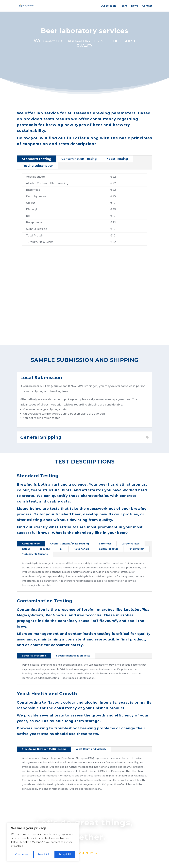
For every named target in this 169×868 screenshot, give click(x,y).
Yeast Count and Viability (91, 749)
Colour (26, 549)
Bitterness (105, 544)
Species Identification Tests (73, 656)
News (135, 6)
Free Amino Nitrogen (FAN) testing (44, 749)
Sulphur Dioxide (109, 549)
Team (124, 6)
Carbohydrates (131, 544)
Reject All (43, 854)
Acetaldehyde (31, 544)
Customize (22, 854)
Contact (147, 6)
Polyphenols (81, 549)
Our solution (108, 6)
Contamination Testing (79, 159)
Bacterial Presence (34, 656)
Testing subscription (38, 166)
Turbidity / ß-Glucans (35, 554)
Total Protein (136, 549)
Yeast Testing (117, 159)
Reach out (83, 853)
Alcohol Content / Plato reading (69, 544)
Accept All (65, 854)
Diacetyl (45, 549)
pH (62, 549)
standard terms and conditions (41, 288)
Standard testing (37, 159)
